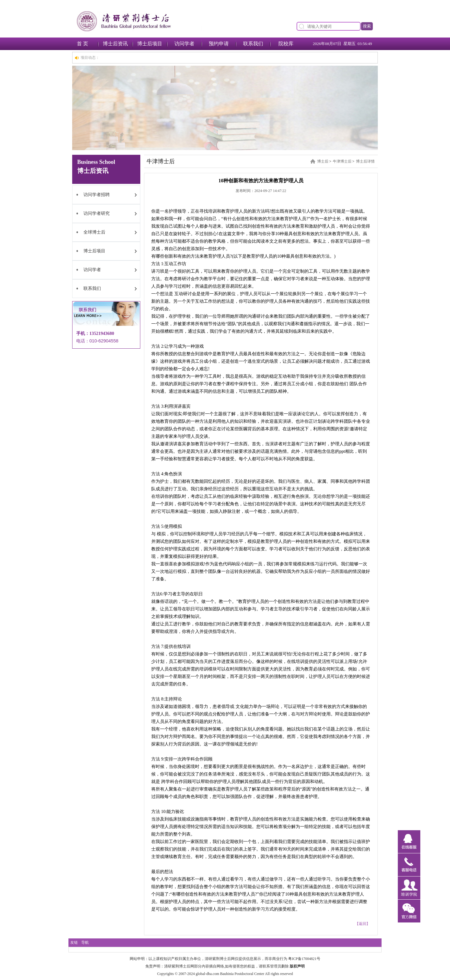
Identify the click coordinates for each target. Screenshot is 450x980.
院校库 (286, 44)
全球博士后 (94, 232)
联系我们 (253, 44)
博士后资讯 (115, 44)
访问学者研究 (97, 213)
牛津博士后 (342, 161)
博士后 (323, 161)
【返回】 (362, 924)
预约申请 (219, 44)
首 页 (82, 44)
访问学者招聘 (97, 195)
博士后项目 (150, 44)
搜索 (367, 26)
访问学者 (184, 44)
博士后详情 (365, 161)
